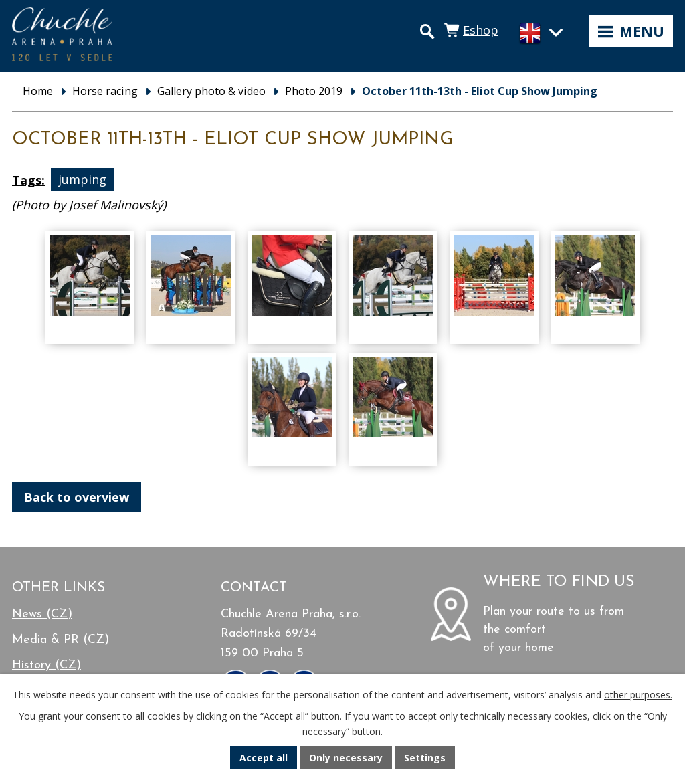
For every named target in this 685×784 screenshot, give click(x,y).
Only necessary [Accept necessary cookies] (346, 758)
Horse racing (105, 91)
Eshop (481, 30)
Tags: (28, 180)
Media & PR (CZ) (61, 640)
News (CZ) (42, 614)
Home (38, 91)
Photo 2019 (314, 91)
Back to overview (77, 497)
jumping (82, 180)
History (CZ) (46, 665)
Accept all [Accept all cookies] (264, 758)
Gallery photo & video (211, 91)
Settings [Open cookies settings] (425, 758)
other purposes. (638, 695)
